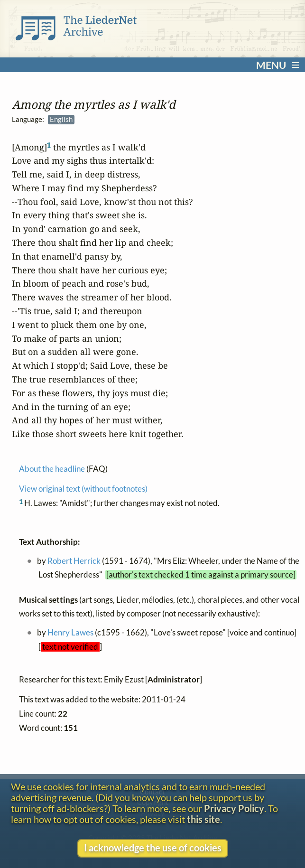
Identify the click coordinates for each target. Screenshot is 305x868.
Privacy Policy (234, 808)
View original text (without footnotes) (83, 489)
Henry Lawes (70, 633)
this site (203, 819)
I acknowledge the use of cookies (153, 848)
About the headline (52, 469)
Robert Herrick (74, 560)
